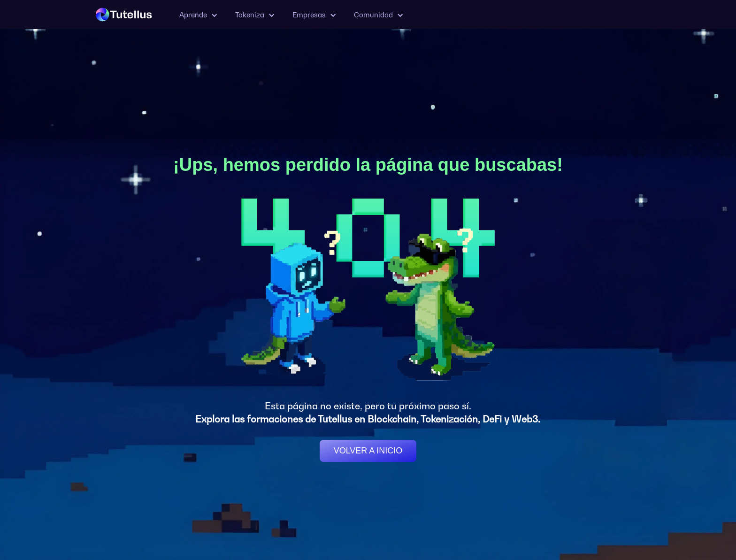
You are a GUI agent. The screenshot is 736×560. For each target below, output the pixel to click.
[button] (198, 15)
